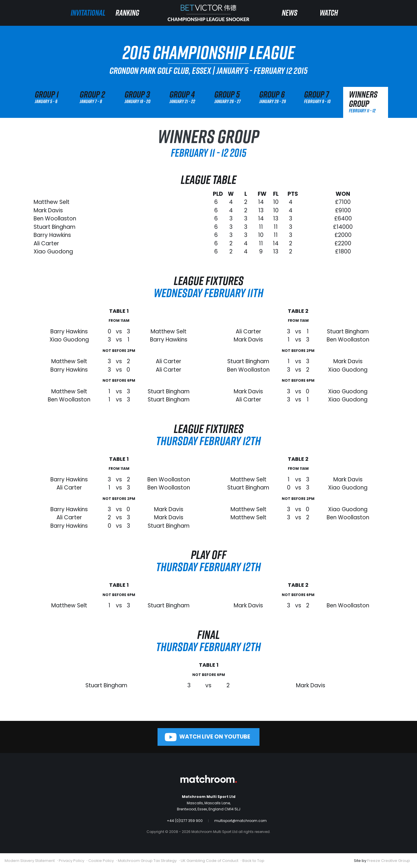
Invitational (88, 13)
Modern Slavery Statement (30, 861)
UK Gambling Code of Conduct (210, 861)
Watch (329, 13)
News (290, 13)
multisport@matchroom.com (240, 821)
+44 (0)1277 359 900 (185, 821)
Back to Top (253, 861)
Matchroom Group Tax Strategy (147, 861)
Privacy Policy (72, 861)
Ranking (127, 13)
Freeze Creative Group (389, 861)
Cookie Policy (101, 861)
